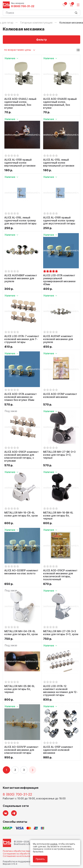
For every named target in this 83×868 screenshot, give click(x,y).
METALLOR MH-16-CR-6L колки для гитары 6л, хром (21, 514)
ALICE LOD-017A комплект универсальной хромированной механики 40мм (59, 280)
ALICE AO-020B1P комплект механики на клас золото (21, 572)
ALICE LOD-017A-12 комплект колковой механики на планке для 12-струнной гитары (60, 690)
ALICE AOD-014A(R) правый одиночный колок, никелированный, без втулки (60, 103)
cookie (54, 844)
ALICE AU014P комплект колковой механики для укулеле (58, 339)
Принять (40, 859)
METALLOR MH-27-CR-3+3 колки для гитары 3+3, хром (61, 633)
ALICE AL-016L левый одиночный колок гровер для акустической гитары (20, 221)
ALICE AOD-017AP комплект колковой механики (60, 396)
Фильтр (41, 40)
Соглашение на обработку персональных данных (29, 854)
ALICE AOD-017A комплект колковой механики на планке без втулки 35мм (21, 397)
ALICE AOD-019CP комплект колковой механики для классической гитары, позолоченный (60, 575)
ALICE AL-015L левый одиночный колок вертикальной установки (59, 163)
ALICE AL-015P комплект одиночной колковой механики (58, 750)
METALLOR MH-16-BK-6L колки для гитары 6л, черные (58, 516)
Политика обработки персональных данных (26, 851)
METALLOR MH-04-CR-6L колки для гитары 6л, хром (21, 633)
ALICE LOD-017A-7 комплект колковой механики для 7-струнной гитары (22, 339)
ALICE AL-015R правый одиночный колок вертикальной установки (20, 163)
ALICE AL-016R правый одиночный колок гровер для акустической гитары (59, 221)
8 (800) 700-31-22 (23, 6)
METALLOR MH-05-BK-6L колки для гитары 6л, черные (20, 689)
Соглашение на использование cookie (23, 856)
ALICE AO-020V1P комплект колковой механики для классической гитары (21, 750)
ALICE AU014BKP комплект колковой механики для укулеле (21, 278)
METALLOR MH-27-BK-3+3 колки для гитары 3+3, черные (59, 455)
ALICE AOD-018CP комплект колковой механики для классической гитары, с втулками (21, 456)
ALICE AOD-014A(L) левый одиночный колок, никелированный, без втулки (20, 103)
